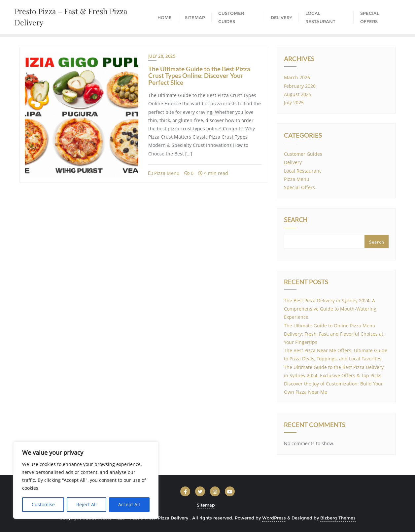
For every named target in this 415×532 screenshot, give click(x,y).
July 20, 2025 (162, 56)
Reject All (86, 504)
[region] (86, 480)
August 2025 (298, 94)
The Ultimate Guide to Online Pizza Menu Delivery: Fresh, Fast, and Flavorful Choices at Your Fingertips (334, 334)
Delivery (293, 162)
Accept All (129, 504)
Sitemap (206, 505)
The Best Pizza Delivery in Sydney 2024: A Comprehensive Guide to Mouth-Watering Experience (330, 309)
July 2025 (294, 102)
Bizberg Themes (338, 518)
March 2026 (297, 77)
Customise (43, 504)
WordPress (274, 518)
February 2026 (300, 86)
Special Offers (299, 187)
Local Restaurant (302, 171)
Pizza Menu (164, 173)
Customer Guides (303, 154)
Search (296, 220)
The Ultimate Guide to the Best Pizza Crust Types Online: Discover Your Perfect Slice (199, 76)
